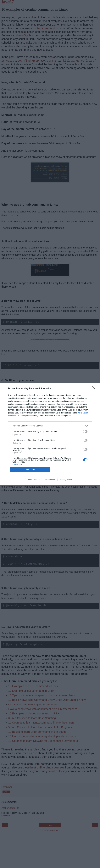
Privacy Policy (66, 480)
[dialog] (50, 434)
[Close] (95, 389)
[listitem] (50, 426)
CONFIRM (30, 470)
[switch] (85, 431)
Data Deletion (34, 480)
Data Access (50, 480)
